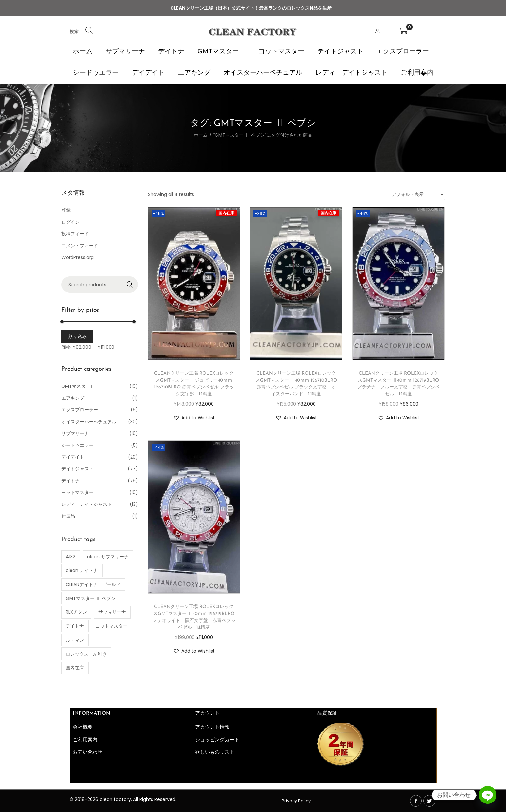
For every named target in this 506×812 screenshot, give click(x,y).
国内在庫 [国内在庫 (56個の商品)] (75, 668)
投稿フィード (75, 234)
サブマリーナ (75, 433)
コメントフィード (80, 246)
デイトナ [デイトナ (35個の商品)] (75, 626)
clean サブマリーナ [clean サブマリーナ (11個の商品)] (108, 557)
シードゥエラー (77, 445)
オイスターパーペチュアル (89, 422)
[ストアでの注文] (416, 194)
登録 (66, 210)
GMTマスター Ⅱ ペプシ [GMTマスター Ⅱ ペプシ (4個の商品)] (91, 598)
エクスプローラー (80, 410)
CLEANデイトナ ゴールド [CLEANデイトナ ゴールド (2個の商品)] (93, 584)
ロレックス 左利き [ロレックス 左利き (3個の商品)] (86, 654)
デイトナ (71, 481)
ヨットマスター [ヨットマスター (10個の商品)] (111, 626)
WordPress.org (78, 257)
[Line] (488, 795)
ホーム (201, 135)
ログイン (71, 222)
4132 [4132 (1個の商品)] (71, 557)
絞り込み (77, 336)
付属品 (68, 516)
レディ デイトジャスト (87, 504)
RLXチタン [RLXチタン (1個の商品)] (76, 612)
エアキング (73, 398)
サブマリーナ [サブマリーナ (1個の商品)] (112, 612)
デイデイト (73, 457)
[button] (194, 418)
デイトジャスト (77, 469)
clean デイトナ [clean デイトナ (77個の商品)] (82, 570)
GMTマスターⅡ (78, 386)
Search (130, 285)
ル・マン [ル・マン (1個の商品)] (75, 640)
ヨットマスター (77, 492)
